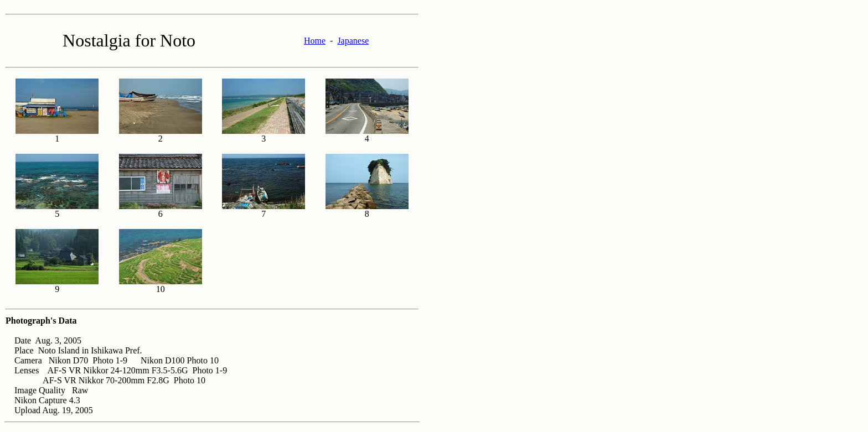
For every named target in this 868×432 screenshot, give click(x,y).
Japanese (353, 41)
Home (315, 41)
